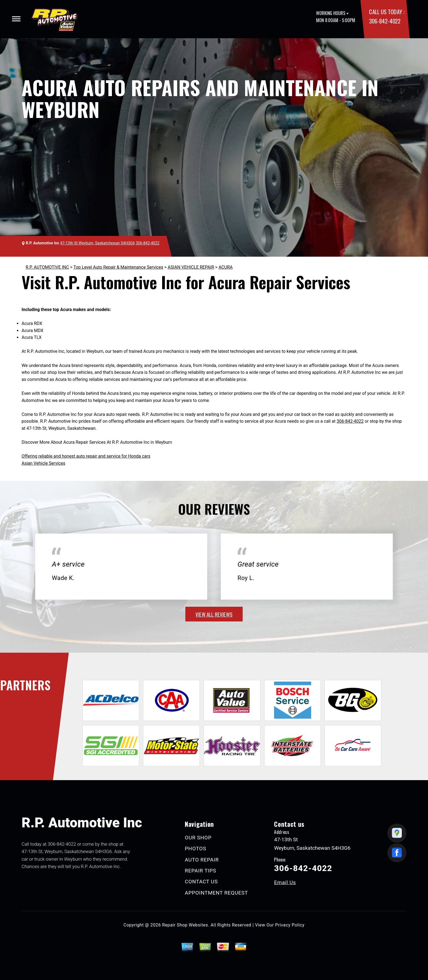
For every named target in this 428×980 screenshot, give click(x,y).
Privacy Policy (290, 925)
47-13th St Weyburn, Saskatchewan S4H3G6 (97, 243)
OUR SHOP (198, 838)
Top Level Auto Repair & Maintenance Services (118, 267)
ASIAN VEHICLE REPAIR (191, 267)
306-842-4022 (385, 21)
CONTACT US (201, 882)
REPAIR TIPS (200, 871)
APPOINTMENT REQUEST (216, 893)
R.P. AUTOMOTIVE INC (47, 267)
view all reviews (214, 614)
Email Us (285, 882)
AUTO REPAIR (202, 860)
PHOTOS (195, 849)
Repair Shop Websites (185, 925)
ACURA (226, 267)
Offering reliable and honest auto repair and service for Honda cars (86, 456)
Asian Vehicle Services (43, 463)
